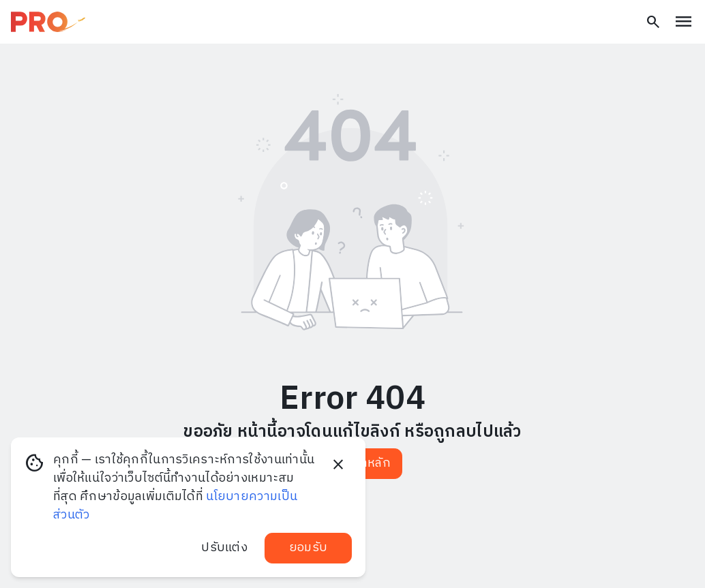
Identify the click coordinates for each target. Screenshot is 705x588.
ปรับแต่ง (224, 548)
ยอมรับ (308, 548)
